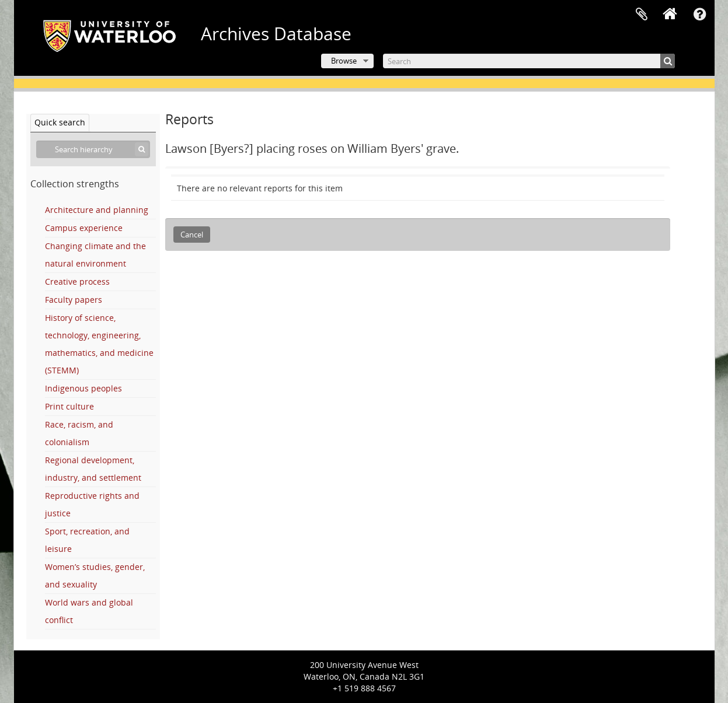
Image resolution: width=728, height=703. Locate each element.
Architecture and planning (97, 210)
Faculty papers (74, 300)
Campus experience (84, 228)
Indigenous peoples (83, 388)
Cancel (192, 235)
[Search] (529, 61)
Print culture (69, 406)
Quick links (700, 15)
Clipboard (642, 15)
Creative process (77, 281)
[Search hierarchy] (93, 149)
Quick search (60, 122)
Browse (344, 61)
